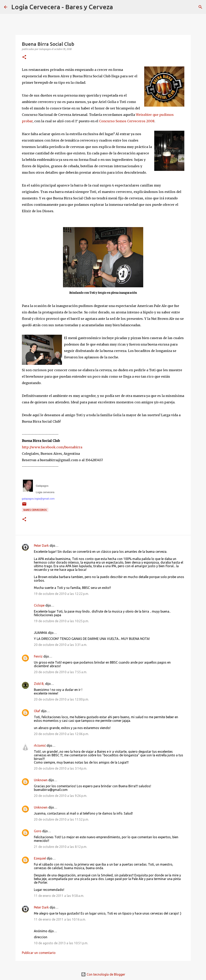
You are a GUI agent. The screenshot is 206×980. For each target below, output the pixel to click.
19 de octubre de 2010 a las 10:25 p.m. (61, 621)
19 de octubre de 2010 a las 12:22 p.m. (61, 594)
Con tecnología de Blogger (103, 974)
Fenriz (38, 656)
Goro (38, 831)
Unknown (41, 780)
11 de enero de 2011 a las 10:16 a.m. (60, 919)
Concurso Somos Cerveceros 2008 (127, 121)
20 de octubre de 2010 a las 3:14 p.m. (60, 768)
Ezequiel (40, 858)
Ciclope (39, 605)
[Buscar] (119, 7)
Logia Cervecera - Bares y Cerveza (62, 7)
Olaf (37, 711)
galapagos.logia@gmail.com (38, 499)
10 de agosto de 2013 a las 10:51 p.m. (61, 943)
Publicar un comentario (39, 953)
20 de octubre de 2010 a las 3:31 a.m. (60, 645)
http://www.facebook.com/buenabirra (52, 447)
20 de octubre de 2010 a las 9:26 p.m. (60, 796)
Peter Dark (41, 546)
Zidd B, (39, 684)
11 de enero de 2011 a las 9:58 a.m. (59, 896)
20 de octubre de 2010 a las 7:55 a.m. (60, 672)
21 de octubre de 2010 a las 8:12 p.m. (60, 847)
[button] (24, 57)
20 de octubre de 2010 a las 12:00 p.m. (61, 699)
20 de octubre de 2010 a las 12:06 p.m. (61, 734)
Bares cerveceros (35, 510)
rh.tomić (40, 745)
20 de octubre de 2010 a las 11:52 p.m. (61, 819)
